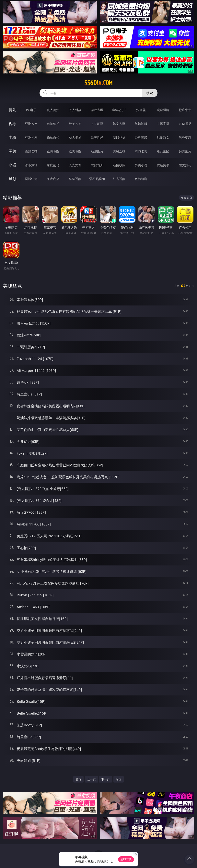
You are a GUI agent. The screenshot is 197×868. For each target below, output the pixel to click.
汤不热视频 (97, 179)
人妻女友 (75, 165)
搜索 (150, 93)
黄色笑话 (163, 165)
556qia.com (98, 83)
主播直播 (163, 124)
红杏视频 (119, 179)
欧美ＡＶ (75, 124)
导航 (13, 179)
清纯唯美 (141, 151)
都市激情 (31, 165)
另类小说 (141, 165)
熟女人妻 (119, 124)
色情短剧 (141, 179)
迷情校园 (119, 165)
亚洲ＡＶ (31, 124)
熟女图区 (163, 151)
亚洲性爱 (31, 137)
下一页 (105, 779)
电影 (13, 137)
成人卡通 (75, 137)
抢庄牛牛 (185, 110)
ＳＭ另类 (185, 124)
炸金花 (141, 110)
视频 (13, 124)
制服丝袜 (119, 137)
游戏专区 (97, 110)
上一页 (92, 779)
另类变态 (185, 137)
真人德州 (53, 110)
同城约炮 (31, 179)
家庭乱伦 (53, 165)
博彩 (13, 110)
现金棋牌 (163, 110)
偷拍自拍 (53, 137)
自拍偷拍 (53, 124)
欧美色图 (75, 151)
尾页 (119, 779)
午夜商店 (53, 179)
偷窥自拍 (31, 151)
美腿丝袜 (119, 151)
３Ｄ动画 (97, 124)
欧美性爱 (97, 137)
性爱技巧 (185, 165)
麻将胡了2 (119, 110)
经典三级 (141, 137)
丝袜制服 (141, 124)
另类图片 (185, 151)
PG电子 (31, 110)
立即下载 (126, 859)
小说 (13, 165)
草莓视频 (75, 179)
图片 (13, 151)
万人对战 (75, 110)
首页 (78, 779)
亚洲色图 (53, 151)
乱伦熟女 (163, 137)
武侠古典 (97, 165)
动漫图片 (97, 151)
